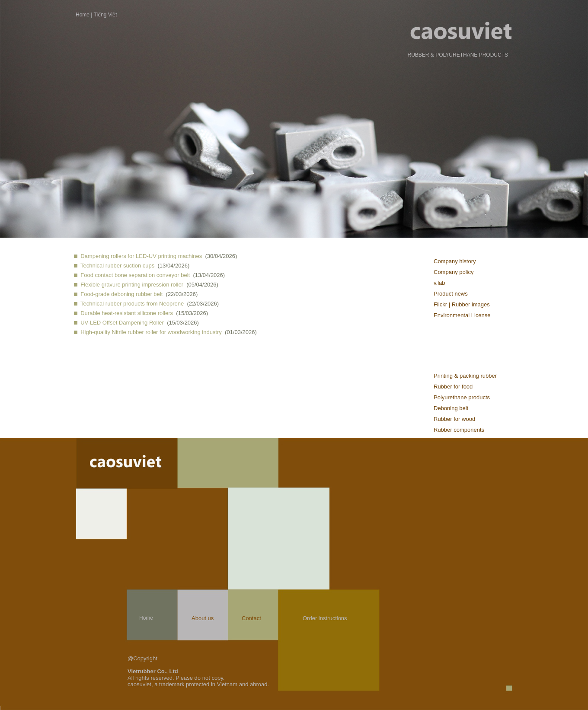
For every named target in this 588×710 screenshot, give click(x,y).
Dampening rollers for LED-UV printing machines (141, 256)
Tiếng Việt (105, 15)
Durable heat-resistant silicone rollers (127, 313)
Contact (251, 618)
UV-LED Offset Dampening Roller (122, 323)
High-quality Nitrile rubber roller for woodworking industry (151, 332)
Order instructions (325, 618)
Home (83, 15)
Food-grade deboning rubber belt (121, 294)
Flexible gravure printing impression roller (132, 285)
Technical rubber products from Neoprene (132, 304)
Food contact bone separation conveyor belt (135, 275)
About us (203, 618)
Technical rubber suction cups (117, 266)
